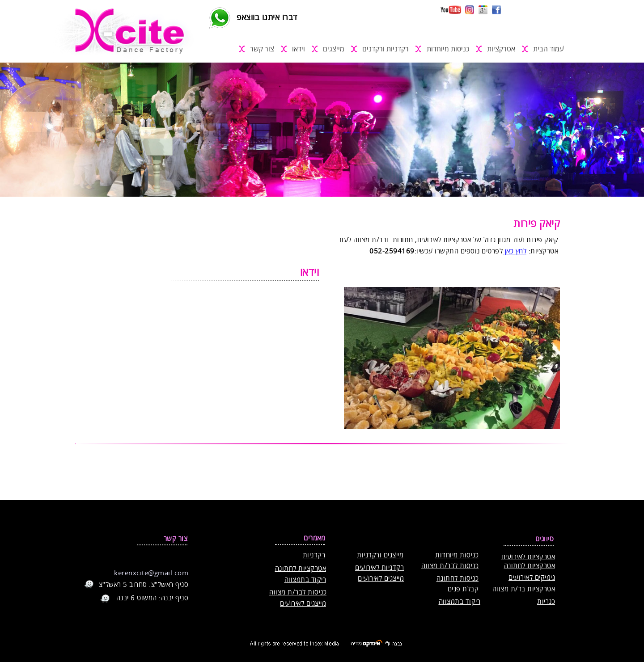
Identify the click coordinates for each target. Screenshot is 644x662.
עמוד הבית (549, 49)
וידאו (299, 49)
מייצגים (334, 49)
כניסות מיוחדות (448, 49)
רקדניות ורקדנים (386, 49)
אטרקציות (501, 49)
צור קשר (262, 49)
